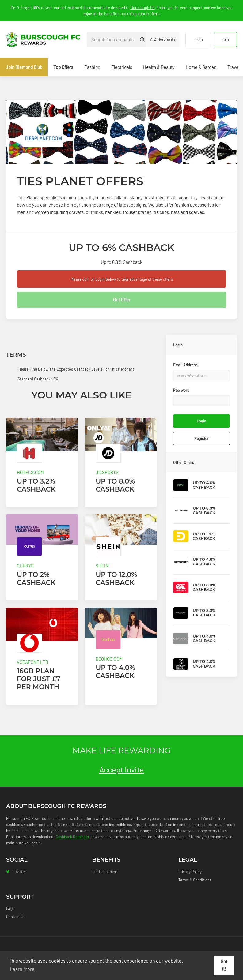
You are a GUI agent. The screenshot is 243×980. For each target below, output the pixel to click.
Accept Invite (122, 769)
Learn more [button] (22, 969)
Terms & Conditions (195, 880)
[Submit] (142, 39)
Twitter (16, 872)
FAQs (10, 909)
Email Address (185, 365)
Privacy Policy (190, 872)
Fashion (92, 67)
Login (198, 39)
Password (181, 390)
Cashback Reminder (73, 837)
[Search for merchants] (112, 39)
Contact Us (16, 917)
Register (201, 438)
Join (225, 39)
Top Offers (63, 67)
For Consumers (105, 872)
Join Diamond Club (24, 67)
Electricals (122, 67)
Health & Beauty (159, 67)
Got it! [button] (224, 965)
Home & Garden (201, 67)
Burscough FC (143, 8)
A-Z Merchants (163, 39)
